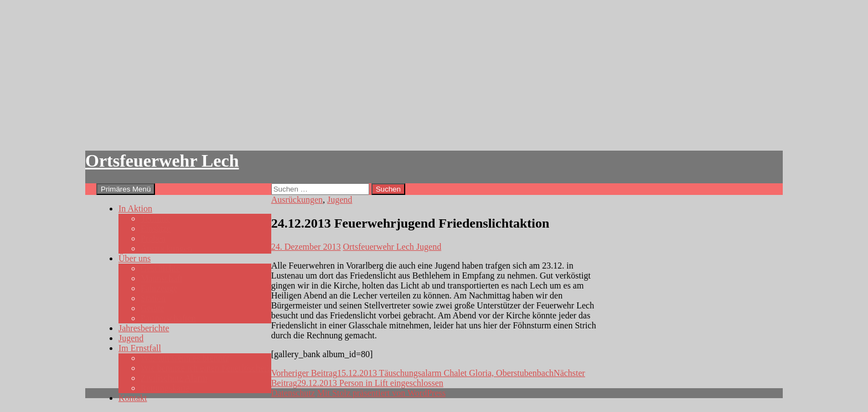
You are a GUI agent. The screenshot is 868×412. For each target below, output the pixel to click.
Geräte (153, 308)
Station (153, 298)
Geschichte (160, 268)
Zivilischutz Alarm (174, 378)
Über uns (135, 258)
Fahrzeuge (159, 288)
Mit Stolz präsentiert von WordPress (381, 393)
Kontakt (133, 398)
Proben (153, 238)
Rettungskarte (165, 388)
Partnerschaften (168, 318)
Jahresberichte (144, 328)
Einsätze (156, 228)
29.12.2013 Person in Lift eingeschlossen (428, 378)
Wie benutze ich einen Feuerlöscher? (206, 368)
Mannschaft (162, 278)
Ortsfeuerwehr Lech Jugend (392, 247)
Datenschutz (293, 393)
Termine (155, 218)
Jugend (131, 338)
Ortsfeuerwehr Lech (162, 161)
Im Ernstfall (140, 348)
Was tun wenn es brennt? (185, 358)
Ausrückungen (166, 248)
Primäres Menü (126, 189)
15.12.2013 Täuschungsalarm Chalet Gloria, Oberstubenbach (412, 373)
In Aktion (135, 208)
